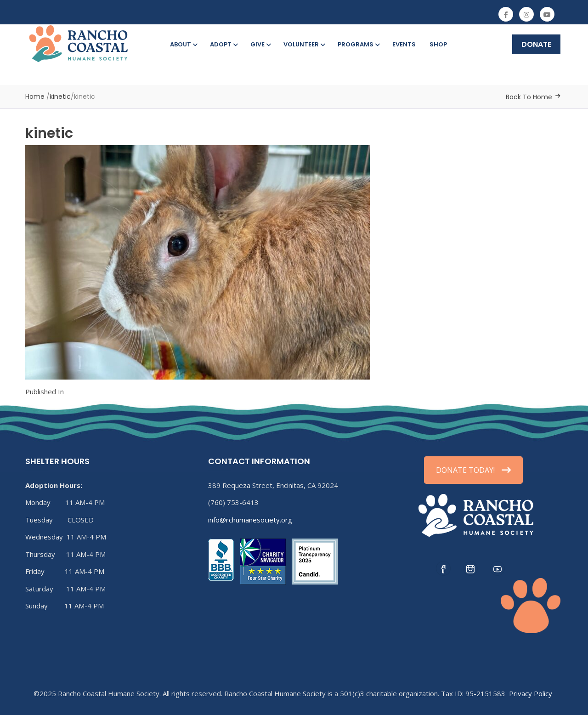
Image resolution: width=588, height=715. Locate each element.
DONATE (536, 44)
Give (260, 44)
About (183, 44)
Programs (358, 44)
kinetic (60, 96)
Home (35, 96)
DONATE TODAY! (473, 470)
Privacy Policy (531, 693)
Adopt (223, 44)
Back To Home (529, 97)
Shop (438, 44)
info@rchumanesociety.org (250, 520)
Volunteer (304, 44)
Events (404, 44)
